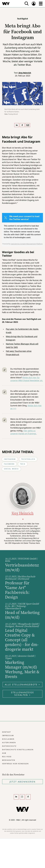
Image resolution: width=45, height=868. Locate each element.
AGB (4, 753)
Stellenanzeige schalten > (22, 694)
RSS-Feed (7, 757)
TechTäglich (28, 459)
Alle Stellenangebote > (22, 685)
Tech (23, 464)
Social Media (11, 469)
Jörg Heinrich (25, 73)
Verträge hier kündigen (15, 764)
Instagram (10, 459)
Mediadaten (9, 760)
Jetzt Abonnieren (22, 782)
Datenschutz (9, 746)
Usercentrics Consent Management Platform (27, 244)
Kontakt (7, 732)
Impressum (8, 736)
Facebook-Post (30, 168)
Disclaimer (8, 739)
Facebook (9, 464)
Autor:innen (9, 743)
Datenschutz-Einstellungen (18, 750)
